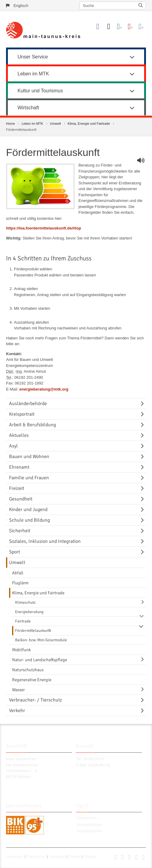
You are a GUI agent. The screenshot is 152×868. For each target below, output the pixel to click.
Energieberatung (29, 612)
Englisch (21, 6)
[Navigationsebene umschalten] (143, 404)
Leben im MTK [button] (76, 74)
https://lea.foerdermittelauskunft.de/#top (44, 228)
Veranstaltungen (90, 825)
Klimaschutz (25, 602)
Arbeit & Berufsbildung (32, 425)
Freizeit (17, 488)
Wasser (18, 690)
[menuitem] (76, 56)
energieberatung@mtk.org (44, 389)
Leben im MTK (32, 124)
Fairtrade (23, 621)
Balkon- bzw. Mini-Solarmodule (41, 640)
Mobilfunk (21, 650)
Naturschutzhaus (28, 670)
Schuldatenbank (89, 831)
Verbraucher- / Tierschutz (36, 700)
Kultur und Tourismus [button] (76, 91)
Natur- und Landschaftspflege (40, 660)
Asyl (13, 446)
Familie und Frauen (29, 478)
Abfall (18, 573)
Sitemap (90, 856)
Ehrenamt (19, 467)
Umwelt (55, 124)
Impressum (15, 856)
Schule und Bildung (29, 520)
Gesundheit (21, 499)
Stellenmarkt (87, 818)
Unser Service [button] (76, 57)
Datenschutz (36, 856)
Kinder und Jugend (28, 510)
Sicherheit (20, 531)
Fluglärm (20, 583)
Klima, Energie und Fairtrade (89, 124)
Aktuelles (19, 435)
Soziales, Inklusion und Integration (45, 541)
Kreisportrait (22, 414)
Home (10, 124)
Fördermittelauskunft (33, 631)
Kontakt (74, 856)
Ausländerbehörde (28, 404)
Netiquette (57, 856)
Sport (15, 552)
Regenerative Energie (32, 680)
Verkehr (17, 711)
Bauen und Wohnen (29, 457)
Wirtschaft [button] (76, 108)
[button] (116, 859)
